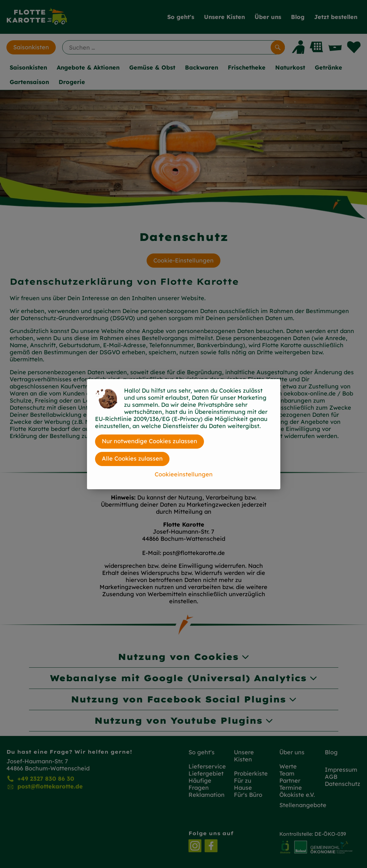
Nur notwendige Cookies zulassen (150, 441)
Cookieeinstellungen (184, 474)
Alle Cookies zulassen (132, 458)
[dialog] (183, 434)
